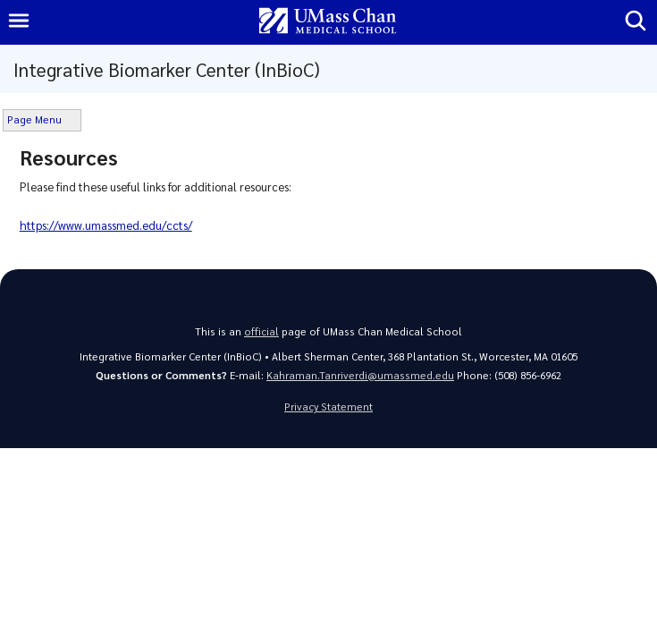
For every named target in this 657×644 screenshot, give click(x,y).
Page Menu (34, 119)
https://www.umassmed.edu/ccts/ (106, 225)
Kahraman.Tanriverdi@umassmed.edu (360, 375)
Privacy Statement (328, 407)
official (261, 331)
